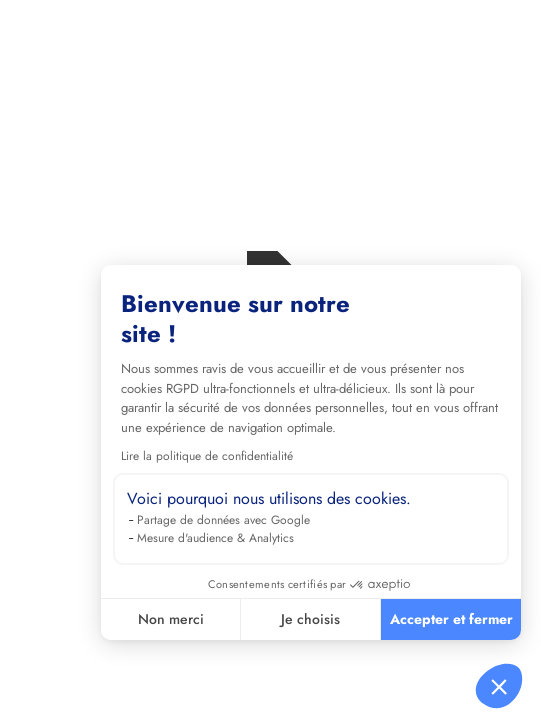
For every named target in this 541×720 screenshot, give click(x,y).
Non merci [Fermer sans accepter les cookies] (171, 619)
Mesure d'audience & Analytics (215, 538)
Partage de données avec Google (223, 520)
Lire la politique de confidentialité (207, 456)
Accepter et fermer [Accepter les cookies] (451, 619)
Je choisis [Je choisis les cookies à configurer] (310, 619)
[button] (499, 686)
